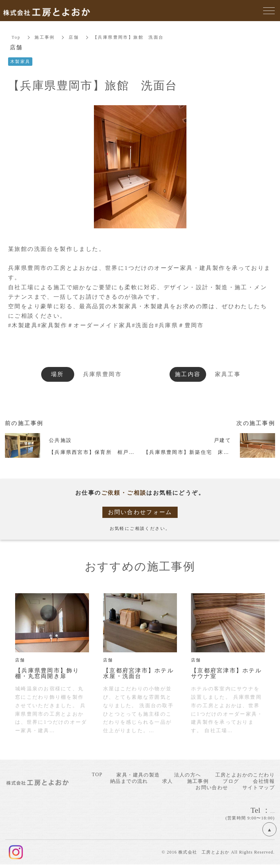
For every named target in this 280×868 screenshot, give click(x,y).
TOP (97, 775)
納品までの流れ (129, 781)
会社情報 (264, 781)
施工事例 (45, 37)
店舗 (74, 37)
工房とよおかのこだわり (245, 775)
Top (16, 37)
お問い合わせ (212, 788)
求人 (168, 781)
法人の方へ (188, 775)
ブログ (231, 781)
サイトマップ (259, 788)
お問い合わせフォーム (140, 512)
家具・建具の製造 (138, 775)
